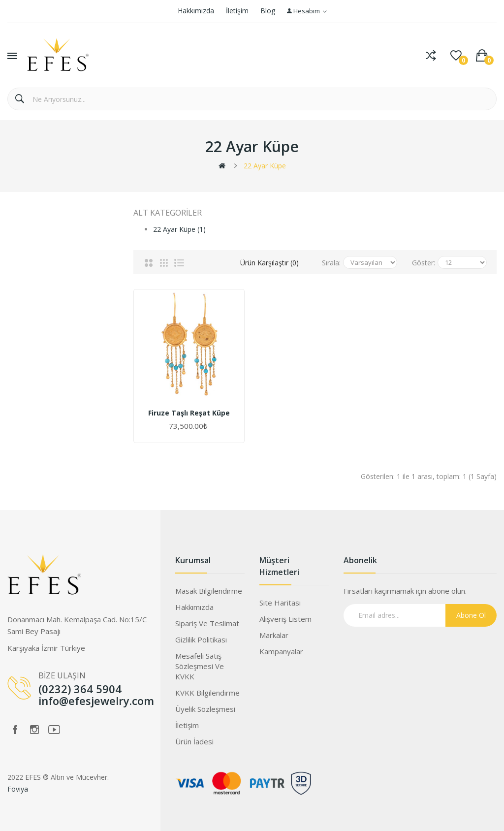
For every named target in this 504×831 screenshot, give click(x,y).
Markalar (274, 635)
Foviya (18, 789)
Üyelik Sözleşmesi (205, 709)
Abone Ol (471, 615)
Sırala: (331, 263)
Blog (268, 11)
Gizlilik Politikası (201, 639)
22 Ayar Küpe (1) (179, 229)
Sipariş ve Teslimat (207, 623)
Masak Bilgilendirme (209, 591)
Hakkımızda (196, 11)
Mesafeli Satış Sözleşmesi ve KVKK (200, 666)
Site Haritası (280, 603)
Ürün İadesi (194, 741)
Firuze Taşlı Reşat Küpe (189, 413)
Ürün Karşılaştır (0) (269, 263)
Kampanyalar (281, 651)
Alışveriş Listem (285, 619)
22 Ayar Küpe (265, 166)
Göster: (424, 263)
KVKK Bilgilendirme (207, 693)
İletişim (237, 11)
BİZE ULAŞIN (62, 675)
